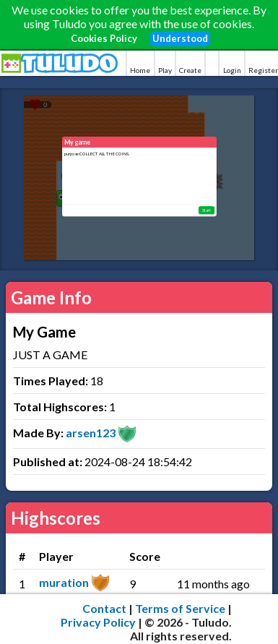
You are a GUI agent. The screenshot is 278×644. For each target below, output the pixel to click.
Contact (104, 608)
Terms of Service (180, 608)
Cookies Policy (104, 38)
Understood (180, 38)
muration (64, 582)
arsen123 (91, 433)
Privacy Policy (98, 622)
